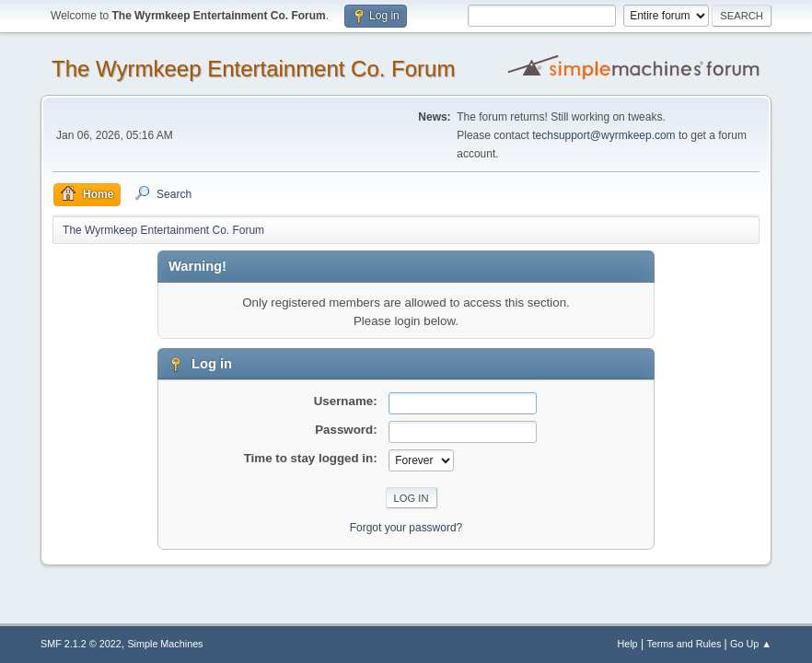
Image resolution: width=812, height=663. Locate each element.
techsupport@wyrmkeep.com (603, 135)
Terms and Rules (684, 644)
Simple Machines (165, 644)
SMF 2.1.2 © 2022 (81, 644)
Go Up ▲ (751, 644)
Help (627, 644)
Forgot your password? (406, 528)
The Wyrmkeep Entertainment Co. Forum (253, 69)
